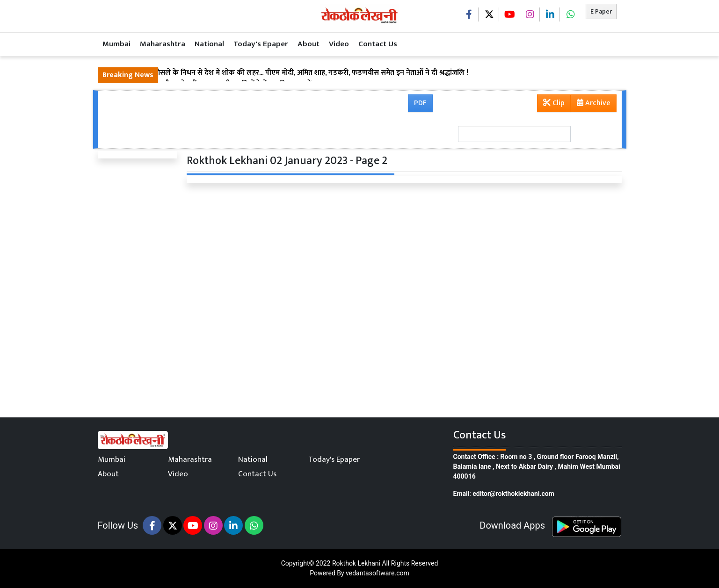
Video (339, 44)
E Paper (601, 11)
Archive (591, 104)
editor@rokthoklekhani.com (513, 494)
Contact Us (378, 44)
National (209, 44)
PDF (420, 103)
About (309, 44)
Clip (554, 103)
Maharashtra (163, 44)
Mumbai (116, 44)
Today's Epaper (261, 44)
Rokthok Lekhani (356, 563)
